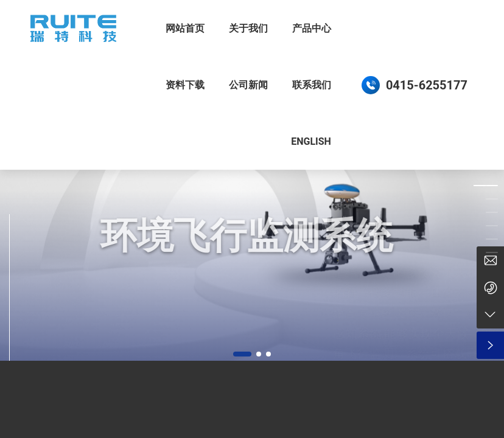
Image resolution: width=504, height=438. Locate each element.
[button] (242, 354)
